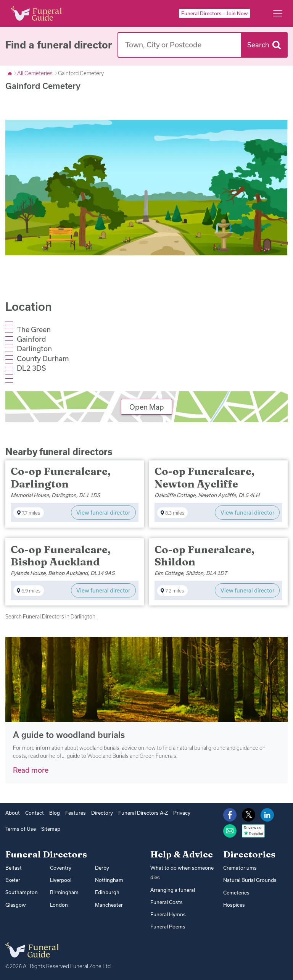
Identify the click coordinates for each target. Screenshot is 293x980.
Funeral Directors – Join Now (214, 13)
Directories (249, 854)
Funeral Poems (168, 926)
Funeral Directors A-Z (142, 813)
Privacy (181, 813)
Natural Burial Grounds (250, 880)
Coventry (61, 868)
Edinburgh (107, 892)
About (13, 813)
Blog (55, 813)
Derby (102, 868)
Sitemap (50, 829)
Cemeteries (236, 892)
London (59, 904)
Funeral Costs (166, 902)
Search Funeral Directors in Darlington (50, 616)
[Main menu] (278, 13)
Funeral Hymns (168, 914)
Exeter (13, 880)
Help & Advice (182, 854)
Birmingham (64, 892)
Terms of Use (20, 829)
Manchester (109, 904)
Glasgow (15, 904)
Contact (35, 813)
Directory (102, 813)
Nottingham (109, 880)
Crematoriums (240, 868)
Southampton (22, 892)
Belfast (13, 868)
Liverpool (61, 880)
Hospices (234, 904)
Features (75, 813)
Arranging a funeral (173, 890)
